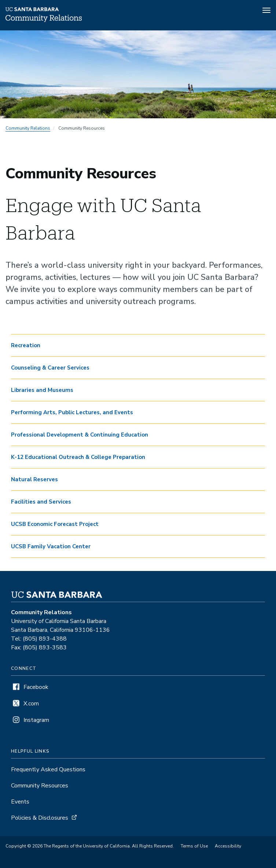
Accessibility (228, 846)
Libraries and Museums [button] (42, 390)
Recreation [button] (26, 345)
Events (20, 802)
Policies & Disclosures (40, 818)
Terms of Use (194, 846)
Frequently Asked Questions (48, 769)
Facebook (36, 687)
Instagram (36, 720)
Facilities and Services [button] (41, 502)
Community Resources (40, 786)
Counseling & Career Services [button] (50, 368)
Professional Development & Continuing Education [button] (80, 435)
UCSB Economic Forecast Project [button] (55, 524)
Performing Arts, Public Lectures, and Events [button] (72, 412)
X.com (31, 704)
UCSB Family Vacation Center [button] (51, 546)
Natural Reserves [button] (34, 479)
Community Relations (28, 128)
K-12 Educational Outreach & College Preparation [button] (78, 457)
